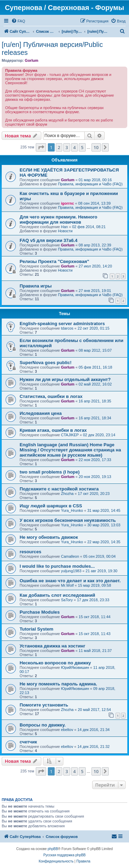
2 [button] (59, 147)
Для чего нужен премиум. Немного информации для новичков (58, 220)
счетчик (28, 742)
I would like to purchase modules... (57, 566)
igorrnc (67, 203)
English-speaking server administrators (62, 324)
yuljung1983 (71, 571)
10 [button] (96, 147)
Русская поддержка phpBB (64, 855)
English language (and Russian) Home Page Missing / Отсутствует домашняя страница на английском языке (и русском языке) (70, 450)
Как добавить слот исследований (57, 595)
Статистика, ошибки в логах (51, 396)
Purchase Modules (40, 612)
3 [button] (67, 147)
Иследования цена (41, 413)
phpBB (53, 849)
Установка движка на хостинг (52, 646)
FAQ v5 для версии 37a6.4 (49, 240)
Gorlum (31, 60)
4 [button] (74, 147)
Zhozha (67, 494)
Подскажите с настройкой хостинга (59, 489)
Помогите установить (44, 705)
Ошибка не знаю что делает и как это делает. (70, 581)
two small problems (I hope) (50, 472)
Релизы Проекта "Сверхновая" (54, 261)
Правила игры (36, 286)
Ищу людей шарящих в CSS (51, 506)
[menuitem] (18, 21)
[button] (41, 147)
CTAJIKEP (70, 435)
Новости (65, 231)
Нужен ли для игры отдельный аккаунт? (65, 379)
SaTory (67, 600)
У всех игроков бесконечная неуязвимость (68, 520)
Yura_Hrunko (72, 510)
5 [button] (82, 147)
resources (30, 552)
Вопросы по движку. (43, 725)
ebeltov (67, 730)
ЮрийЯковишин (75, 667)
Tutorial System (36, 629)
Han (64, 227)
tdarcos (67, 328)
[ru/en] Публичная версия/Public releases (52, 48)
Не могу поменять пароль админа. (58, 684)
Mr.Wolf (67, 585)
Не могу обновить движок (49, 537)
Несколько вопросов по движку (55, 663)
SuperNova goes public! (46, 363)
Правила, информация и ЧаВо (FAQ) (90, 184)
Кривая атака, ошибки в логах (53, 430)
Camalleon (70, 556)
